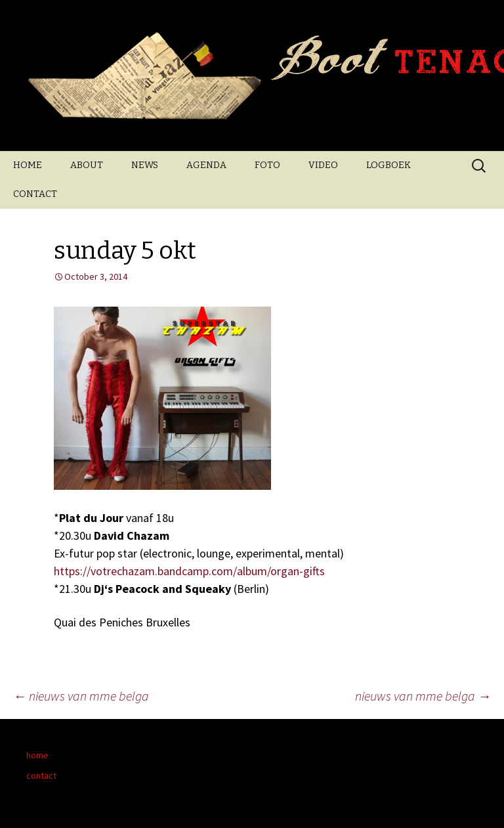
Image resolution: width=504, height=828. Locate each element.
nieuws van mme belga (81, 696)
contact (41, 775)
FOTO (267, 165)
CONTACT (35, 194)
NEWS (145, 165)
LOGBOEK (388, 165)
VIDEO (323, 165)
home (37, 755)
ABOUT (87, 165)
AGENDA (206, 165)
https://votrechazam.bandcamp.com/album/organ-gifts (189, 571)
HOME (28, 165)
